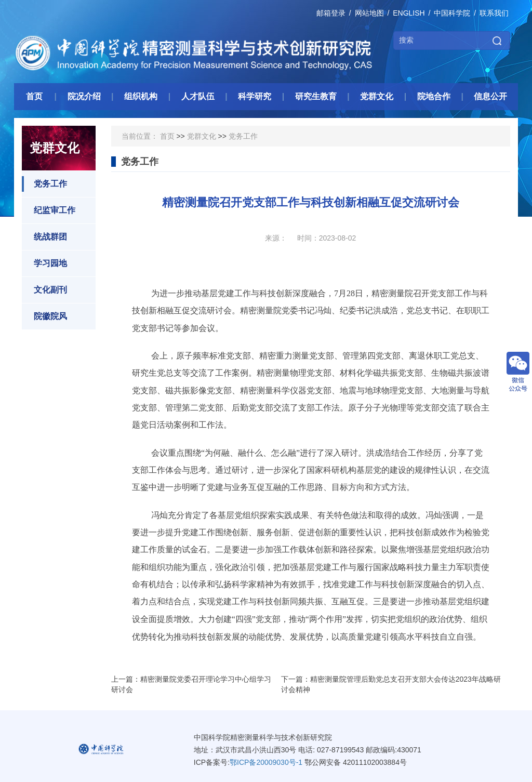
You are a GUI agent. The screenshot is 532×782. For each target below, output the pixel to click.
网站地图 (369, 13)
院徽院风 (44, 316)
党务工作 (44, 184)
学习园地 (44, 263)
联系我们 (494, 13)
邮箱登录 (331, 13)
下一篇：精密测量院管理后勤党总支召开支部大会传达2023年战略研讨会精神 (391, 684)
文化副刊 (44, 290)
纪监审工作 (49, 210)
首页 (167, 136)
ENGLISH (409, 13)
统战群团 (44, 237)
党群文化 (202, 136)
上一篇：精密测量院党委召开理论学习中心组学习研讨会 (191, 684)
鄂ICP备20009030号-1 (266, 762)
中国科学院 (452, 13)
